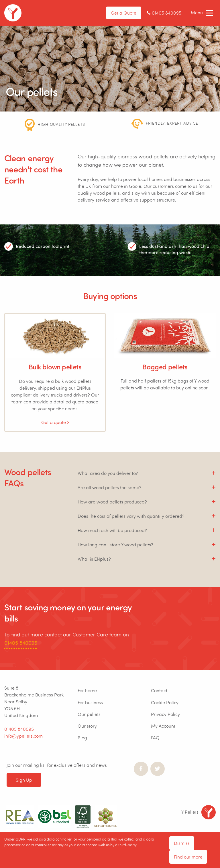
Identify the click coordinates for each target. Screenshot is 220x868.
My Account (163, 726)
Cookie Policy (165, 702)
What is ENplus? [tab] (94, 559)
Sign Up (24, 780)
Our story (87, 726)
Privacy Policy (165, 714)
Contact (159, 690)
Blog (82, 737)
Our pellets (89, 714)
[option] (55, 125)
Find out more (188, 857)
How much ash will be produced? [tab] (112, 530)
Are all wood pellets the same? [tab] (110, 487)
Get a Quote (124, 13)
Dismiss (182, 843)
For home (87, 690)
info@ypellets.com (23, 736)
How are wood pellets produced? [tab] (112, 502)
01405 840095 (21, 643)
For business (90, 702)
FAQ (155, 737)
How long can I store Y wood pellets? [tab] (115, 545)
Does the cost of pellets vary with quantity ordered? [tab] (131, 516)
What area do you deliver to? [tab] (108, 473)
